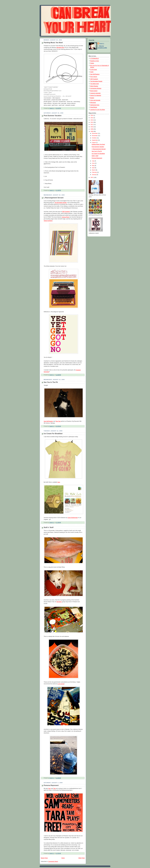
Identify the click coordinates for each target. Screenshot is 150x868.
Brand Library (94, 91)
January (94, 175)
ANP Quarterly (66, 212)
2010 (92, 127)
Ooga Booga (94, 107)
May (93, 166)
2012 (92, 122)
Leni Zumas (61, 684)
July (93, 161)
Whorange (93, 103)
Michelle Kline (60, 48)
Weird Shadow (94, 86)
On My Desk (94, 70)
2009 (92, 129)
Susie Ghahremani (73, 518)
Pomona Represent (51, 785)
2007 (92, 177)
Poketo (92, 63)
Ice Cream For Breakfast (53, 434)
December (95, 133)
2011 (92, 125)
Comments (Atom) (53, 862)
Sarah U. (102, 43)
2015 (92, 115)
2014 (92, 118)
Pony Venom (94, 77)
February (95, 172)
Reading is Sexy (95, 61)
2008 (92, 131)
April (93, 168)
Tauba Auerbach (48, 221)
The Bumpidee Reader (61, 203)
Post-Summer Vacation (53, 116)
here (59, 482)
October (94, 138)
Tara (55, 788)
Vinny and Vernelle (95, 100)
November (95, 136)
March (94, 170)
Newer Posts (44, 858)
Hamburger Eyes (95, 105)
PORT (92, 72)
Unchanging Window (96, 88)
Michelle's (59, 602)
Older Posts (82, 858)
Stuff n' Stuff (49, 527)
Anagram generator (95, 93)
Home (63, 858)
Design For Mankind (96, 95)
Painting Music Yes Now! (53, 43)
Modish (92, 98)
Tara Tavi (58, 421)
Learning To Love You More (98, 110)
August (94, 143)
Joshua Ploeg (65, 217)
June (94, 163)
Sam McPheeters (48, 421)
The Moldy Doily (95, 84)
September (95, 140)
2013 (92, 120)
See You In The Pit (51, 382)
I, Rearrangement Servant (54, 198)
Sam (49, 788)
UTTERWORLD (94, 58)
